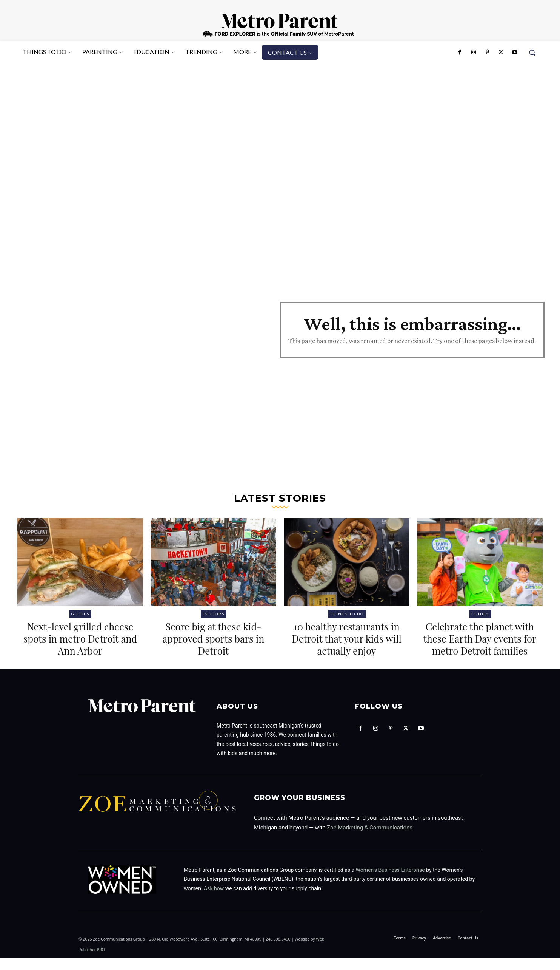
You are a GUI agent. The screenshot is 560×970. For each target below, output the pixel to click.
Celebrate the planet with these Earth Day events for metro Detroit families (480, 644)
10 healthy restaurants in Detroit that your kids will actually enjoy (347, 638)
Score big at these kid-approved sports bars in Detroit (213, 638)
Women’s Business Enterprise (390, 882)
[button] (532, 53)
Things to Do (347, 614)
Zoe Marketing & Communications (370, 840)
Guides (80, 614)
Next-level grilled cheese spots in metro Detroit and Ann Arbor (80, 638)
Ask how (214, 900)
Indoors (214, 614)
